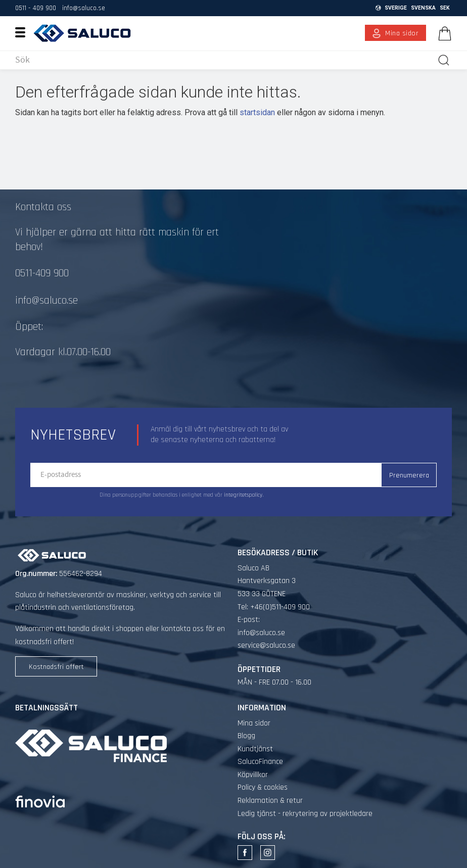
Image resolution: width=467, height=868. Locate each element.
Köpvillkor (253, 775)
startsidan (257, 112)
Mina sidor (254, 723)
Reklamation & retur (270, 801)
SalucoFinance (260, 762)
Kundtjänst (255, 749)
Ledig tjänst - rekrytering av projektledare (305, 814)
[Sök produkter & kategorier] (224, 60)
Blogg (246, 736)
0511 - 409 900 (36, 8)
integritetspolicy (243, 495)
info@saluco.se (84, 8)
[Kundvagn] (443, 33)
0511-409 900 (42, 273)
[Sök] (444, 60)
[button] (24, 32)
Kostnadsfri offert (56, 667)
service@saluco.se (266, 645)
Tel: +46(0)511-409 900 (274, 607)
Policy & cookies (263, 787)
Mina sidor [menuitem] (402, 33)
